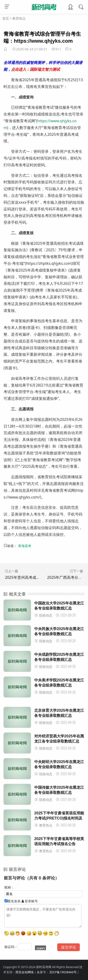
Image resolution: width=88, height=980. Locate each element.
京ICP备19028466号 (63, 972)
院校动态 (43, 615)
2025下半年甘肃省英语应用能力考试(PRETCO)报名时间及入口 (59, 818)
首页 (6, 18)
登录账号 (30, 901)
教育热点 (19, 18)
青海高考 (25, 546)
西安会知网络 (25, 972)
